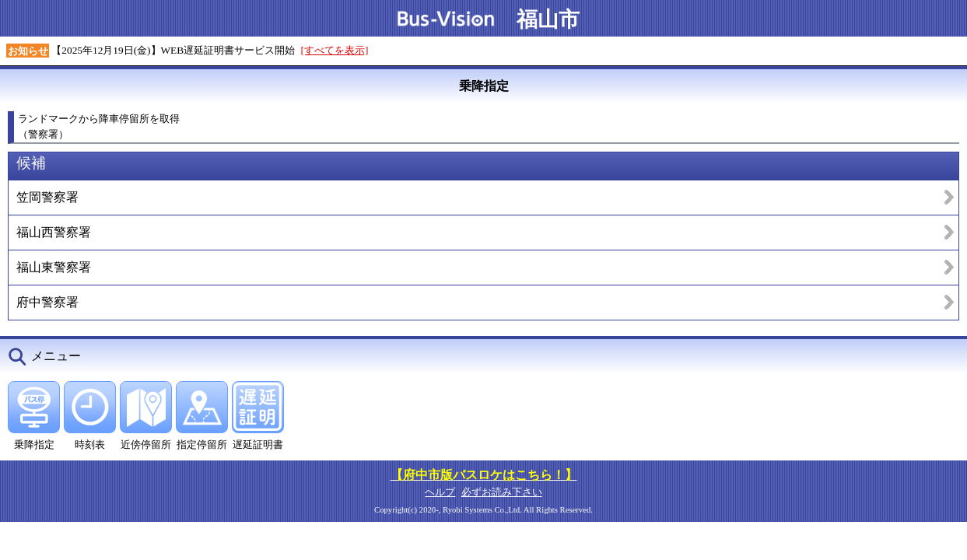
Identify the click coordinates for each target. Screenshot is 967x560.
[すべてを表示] (335, 50)
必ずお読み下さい (502, 492)
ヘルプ (440, 492)
